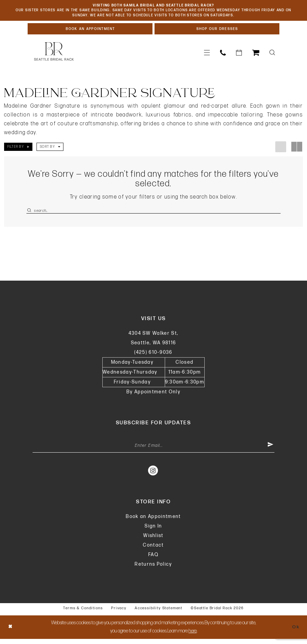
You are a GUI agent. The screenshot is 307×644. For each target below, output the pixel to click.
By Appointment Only (153, 396)
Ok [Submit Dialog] (295, 632)
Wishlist (153, 541)
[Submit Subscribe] (270, 450)
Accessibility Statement (159, 613)
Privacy (119, 613)
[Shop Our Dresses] (217, 31)
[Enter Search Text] (153, 213)
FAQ (153, 560)
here (193, 636)
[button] (207, 55)
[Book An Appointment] (90, 31)
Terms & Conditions (83, 613)
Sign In (153, 531)
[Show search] (272, 55)
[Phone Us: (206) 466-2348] (223, 55)
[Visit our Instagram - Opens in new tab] (153, 475)
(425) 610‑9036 (153, 356)
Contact (153, 550)
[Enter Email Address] (153, 450)
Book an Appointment (153, 522)
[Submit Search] (30, 213)
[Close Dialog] (11, 632)
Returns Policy (153, 569)
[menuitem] (207, 55)
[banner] (54, 54)
